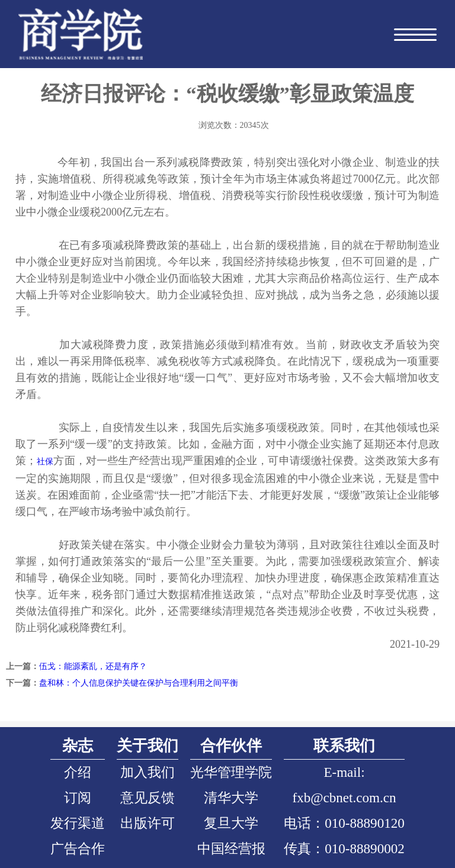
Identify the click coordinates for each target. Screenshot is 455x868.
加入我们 (148, 772)
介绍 (78, 772)
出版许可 (148, 823)
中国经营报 (231, 848)
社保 (45, 462)
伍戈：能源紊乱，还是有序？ (93, 666)
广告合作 (78, 848)
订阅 (78, 798)
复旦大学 (231, 823)
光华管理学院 (231, 772)
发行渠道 (78, 823)
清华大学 (231, 798)
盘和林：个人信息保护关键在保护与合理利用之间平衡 (139, 683)
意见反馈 (148, 798)
